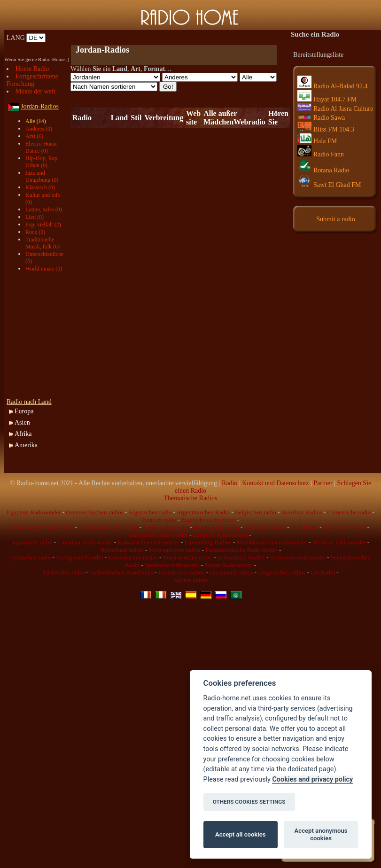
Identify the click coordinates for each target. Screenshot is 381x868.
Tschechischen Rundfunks (121, 572)
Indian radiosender (166, 527)
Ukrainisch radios (231, 572)
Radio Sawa (321, 118)
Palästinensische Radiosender (241, 550)
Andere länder (191, 580)
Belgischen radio (256, 512)
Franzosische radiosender (43, 527)
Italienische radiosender (159, 535)
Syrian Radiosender (228, 565)
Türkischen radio (63, 572)
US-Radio (323, 572)
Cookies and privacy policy (312, 779)
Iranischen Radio (265, 527)
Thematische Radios (191, 498)
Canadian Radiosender (85, 542)
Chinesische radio (349, 512)
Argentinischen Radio (203, 512)
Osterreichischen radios (94, 512)
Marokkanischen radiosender (272, 542)
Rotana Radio (323, 170)
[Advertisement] (39, 335)
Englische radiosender (208, 520)
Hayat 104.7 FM (327, 99)
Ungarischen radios (282, 572)
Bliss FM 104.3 (326, 129)
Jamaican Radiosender (221, 535)
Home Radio (32, 69)
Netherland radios (122, 550)
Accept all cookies (240, 834)
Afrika (23, 434)
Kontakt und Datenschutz (275, 483)
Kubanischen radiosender (148, 542)
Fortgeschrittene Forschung (32, 80)
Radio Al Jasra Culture (335, 109)
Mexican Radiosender (339, 542)
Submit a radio (335, 219)
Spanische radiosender (172, 565)
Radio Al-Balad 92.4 (333, 86)
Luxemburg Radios (208, 542)
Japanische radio (32, 542)
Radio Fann (321, 154)
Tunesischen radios (181, 572)
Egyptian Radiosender (34, 512)
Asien (22, 422)
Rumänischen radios (133, 557)
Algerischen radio (150, 512)
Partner (323, 483)
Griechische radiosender (109, 527)
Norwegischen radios (174, 550)
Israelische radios (345, 527)
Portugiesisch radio (79, 557)
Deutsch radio (159, 520)
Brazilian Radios (302, 512)
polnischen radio (31, 557)
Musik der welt (35, 91)
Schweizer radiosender (298, 557)
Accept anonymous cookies (321, 834)
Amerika (26, 445)
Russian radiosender (188, 557)
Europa (24, 411)
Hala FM (317, 141)
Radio (229, 483)
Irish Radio (304, 527)
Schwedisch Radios (241, 557)
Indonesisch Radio (216, 527)
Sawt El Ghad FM (329, 185)
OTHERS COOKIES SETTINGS (249, 802)
